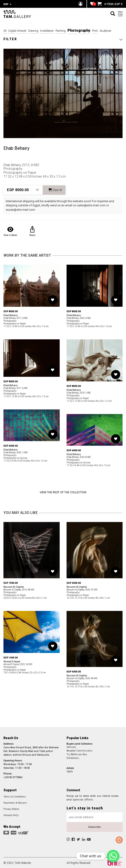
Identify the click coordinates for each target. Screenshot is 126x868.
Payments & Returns (15, 802)
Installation (47, 30)
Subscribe (94, 826)
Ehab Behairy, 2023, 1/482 (15, 452)
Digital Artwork (17, 30)
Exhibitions (73, 757)
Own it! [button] (55, 189)
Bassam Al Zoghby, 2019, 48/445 (19, 589)
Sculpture (105, 30)
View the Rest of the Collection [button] (63, 492)
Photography (79, 30)
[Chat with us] (113, 856)
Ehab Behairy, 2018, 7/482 (79, 392)
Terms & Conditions (15, 796)
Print (95, 30)
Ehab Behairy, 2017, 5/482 (15, 387)
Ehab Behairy (16, 148)
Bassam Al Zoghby (14, 586)
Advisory (71, 746)
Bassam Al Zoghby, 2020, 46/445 (82, 678)
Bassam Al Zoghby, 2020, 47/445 (82, 589)
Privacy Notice (11, 808)
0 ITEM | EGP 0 (110, 4)
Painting (61, 30)
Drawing (33, 30)
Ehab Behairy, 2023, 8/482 (79, 456)
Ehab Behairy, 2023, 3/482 (79, 317)
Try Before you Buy (77, 754)
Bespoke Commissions (80, 750)
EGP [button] (7, 4)
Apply (70, 771)
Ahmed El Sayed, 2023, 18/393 (18, 664)
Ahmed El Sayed (12, 661)
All (5, 30)
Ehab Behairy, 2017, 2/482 (15, 317)
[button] (63, 38)
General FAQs (11, 815)
